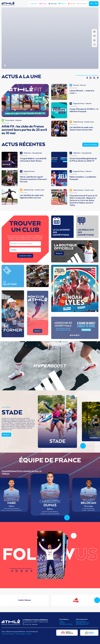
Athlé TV (62, 4)
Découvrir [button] (6, 442)
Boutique (43, 4)
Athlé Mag (53, 4)
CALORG (62, 623)
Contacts (29, 634)
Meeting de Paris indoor (83, 623)
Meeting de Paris (81, 621)
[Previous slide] (82, 453)
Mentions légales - (21, 634)
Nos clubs (72, 4)
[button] (75, 543)
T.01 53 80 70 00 (27, 624)
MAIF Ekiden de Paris (82, 624)
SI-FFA (61, 621)
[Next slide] (84, 453)
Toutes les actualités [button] (90, 152)
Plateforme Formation (66, 624)
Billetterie (33, 4)
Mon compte (82, 4)
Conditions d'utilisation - (9, 634)
